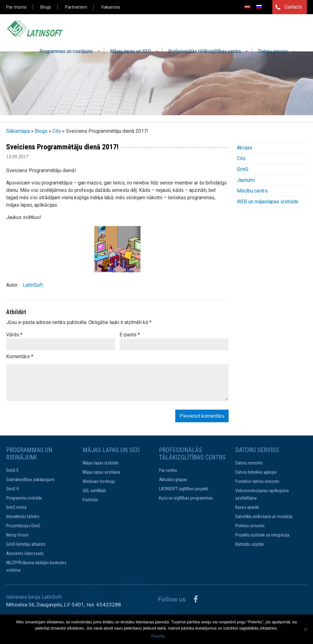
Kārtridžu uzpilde (250, 544)
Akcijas (245, 148)
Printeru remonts (250, 526)
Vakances (111, 7)
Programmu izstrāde (24, 498)
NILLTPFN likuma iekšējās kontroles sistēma (36, 566)
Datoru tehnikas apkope (256, 472)
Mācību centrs (252, 191)
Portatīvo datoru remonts (257, 481)
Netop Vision (17, 535)
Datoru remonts (249, 463)
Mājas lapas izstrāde (101, 463)
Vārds (14, 335)
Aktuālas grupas (173, 480)
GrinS (243, 169)
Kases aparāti (247, 507)
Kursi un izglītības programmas (186, 498)
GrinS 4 (12, 489)
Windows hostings (99, 481)
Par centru (168, 470)
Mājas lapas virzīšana (101, 472)
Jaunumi (246, 180)
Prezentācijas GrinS (23, 526)
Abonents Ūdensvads (25, 553)
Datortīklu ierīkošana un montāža (264, 516)
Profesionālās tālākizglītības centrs (205, 51)
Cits (57, 131)
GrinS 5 (12, 470)
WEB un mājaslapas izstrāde (268, 202)
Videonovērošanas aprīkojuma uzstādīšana (262, 494)
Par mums (16, 7)
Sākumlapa (18, 131)
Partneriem (76, 7)
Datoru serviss (273, 51)
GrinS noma (16, 507)
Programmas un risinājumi (66, 51)
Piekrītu (158, 636)
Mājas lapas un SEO (130, 51)
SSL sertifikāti (94, 491)
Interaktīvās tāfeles (23, 516)
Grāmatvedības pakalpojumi (30, 480)
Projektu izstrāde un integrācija (262, 535)
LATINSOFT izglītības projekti (184, 489)
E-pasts (130, 335)
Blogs (46, 7)
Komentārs (20, 356)
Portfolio (90, 500)
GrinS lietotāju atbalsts (26, 544)
